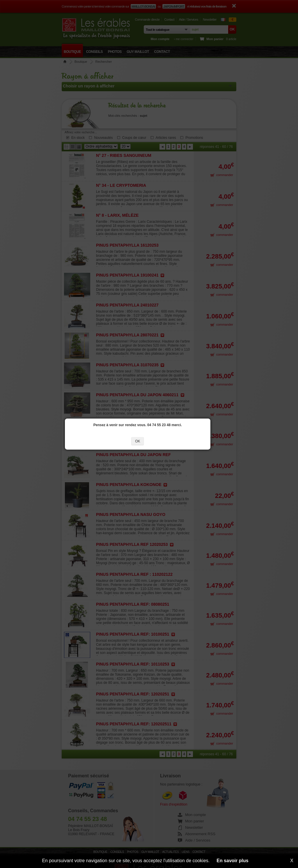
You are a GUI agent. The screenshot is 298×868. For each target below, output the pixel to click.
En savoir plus (232, 861)
